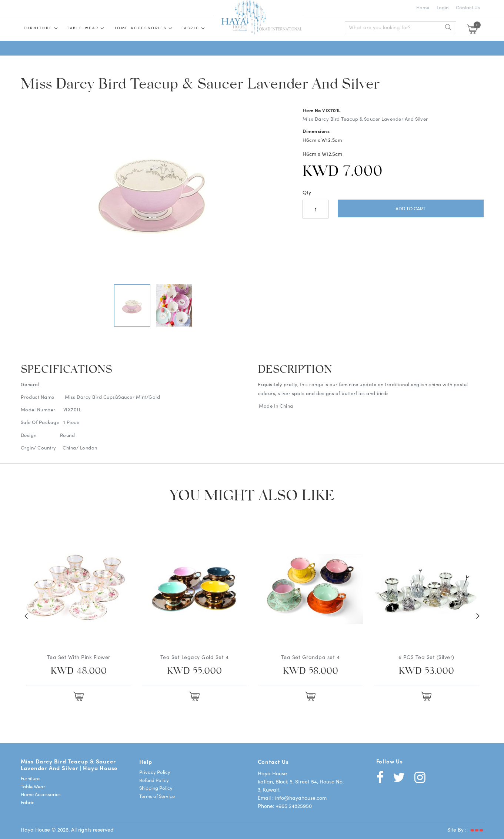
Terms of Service (157, 796)
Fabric (191, 28)
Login (443, 7)
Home (423, 7)
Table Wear (33, 786)
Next (478, 616)
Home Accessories (140, 28)
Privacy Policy (155, 772)
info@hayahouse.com (301, 798)
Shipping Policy (156, 788)
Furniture (38, 28)
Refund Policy (154, 780)
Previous (26, 616)
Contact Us (468, 7)
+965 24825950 (294, 806)
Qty (307, 192)
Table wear (83, 28)
